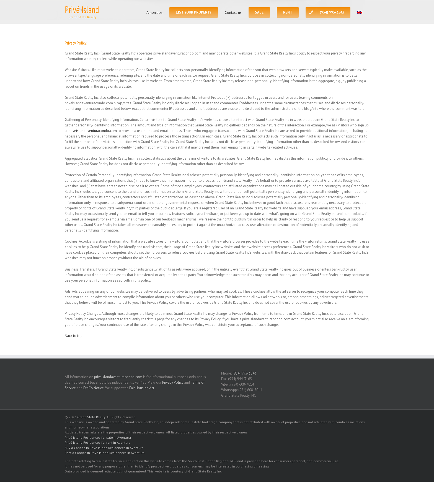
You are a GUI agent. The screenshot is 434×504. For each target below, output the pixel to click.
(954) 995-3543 (244, 373)
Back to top (74, 336)
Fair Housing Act (142, 388)
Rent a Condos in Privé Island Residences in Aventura (105, 453)
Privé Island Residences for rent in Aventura (98, 442)
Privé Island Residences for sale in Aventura (98, 437)
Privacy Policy (173, 382)
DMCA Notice (94, 388)
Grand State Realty (91, 417)
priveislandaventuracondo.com (93, 131)
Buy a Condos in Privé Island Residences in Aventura (104, 448)
